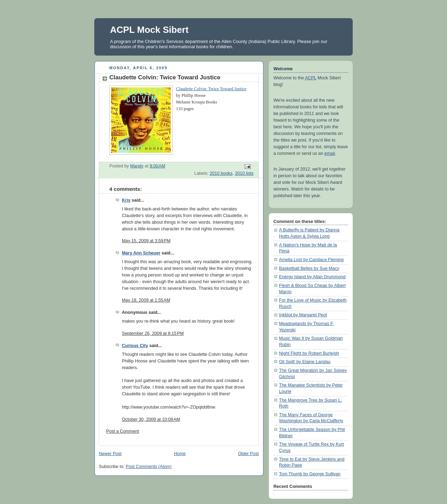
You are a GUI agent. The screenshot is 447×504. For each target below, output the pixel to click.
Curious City (135, 346)
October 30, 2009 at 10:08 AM (151, 419)
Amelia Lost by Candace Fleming (311, 260)
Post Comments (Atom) (149, 467)
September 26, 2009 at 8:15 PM (153, 333)
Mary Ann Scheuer (141, 253)
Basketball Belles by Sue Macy (309, 268)
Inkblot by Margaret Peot (303, 315)
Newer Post (110, 454)
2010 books (221, 173)
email (330, 153)
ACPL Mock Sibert (149, 30)
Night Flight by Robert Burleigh (309, 353)
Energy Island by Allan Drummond (312, 277)
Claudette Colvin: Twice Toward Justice (211, 89)
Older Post (248, 454)
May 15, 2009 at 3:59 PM (146, 241)
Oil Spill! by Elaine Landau (305, 362)
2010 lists (244, 173)
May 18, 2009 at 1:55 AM (146, 300)
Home (180, 454)
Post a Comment (123, 431)
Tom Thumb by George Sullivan (310, 474)
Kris (126, 200)
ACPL (310, 78)
